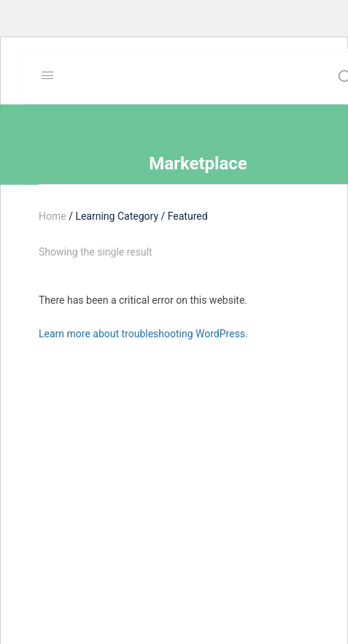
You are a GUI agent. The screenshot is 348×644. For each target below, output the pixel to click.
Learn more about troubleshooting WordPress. (143, 334)
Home (53, 216)
